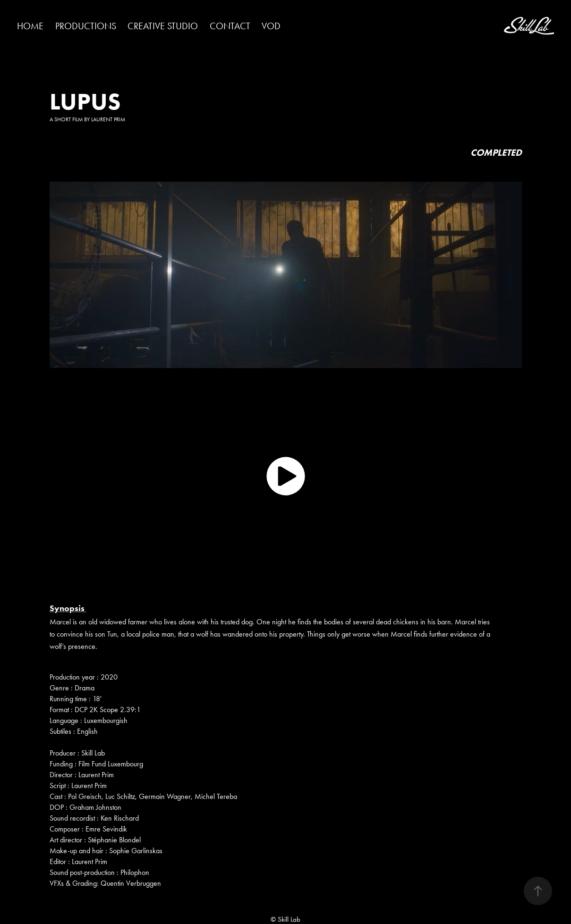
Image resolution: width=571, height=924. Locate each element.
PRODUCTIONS (86, 26)
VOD (271, 26)
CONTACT (230, 26)
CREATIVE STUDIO (163, 26)
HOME (30, 26)
